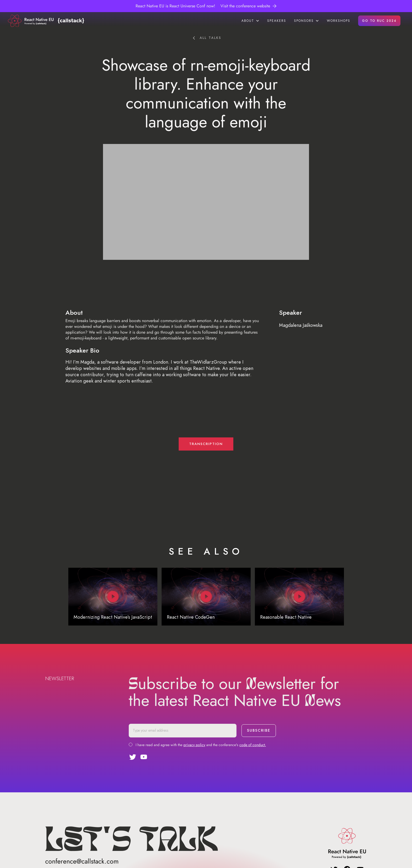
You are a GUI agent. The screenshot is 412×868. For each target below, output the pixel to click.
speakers (277, 21)
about (248, 21)
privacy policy (194, 745)
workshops (339, 21)
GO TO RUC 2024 (379, 21)
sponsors (304, 21)
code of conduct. (253, 745)
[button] (250, 21)
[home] (32, 21)
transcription (206, 444)
